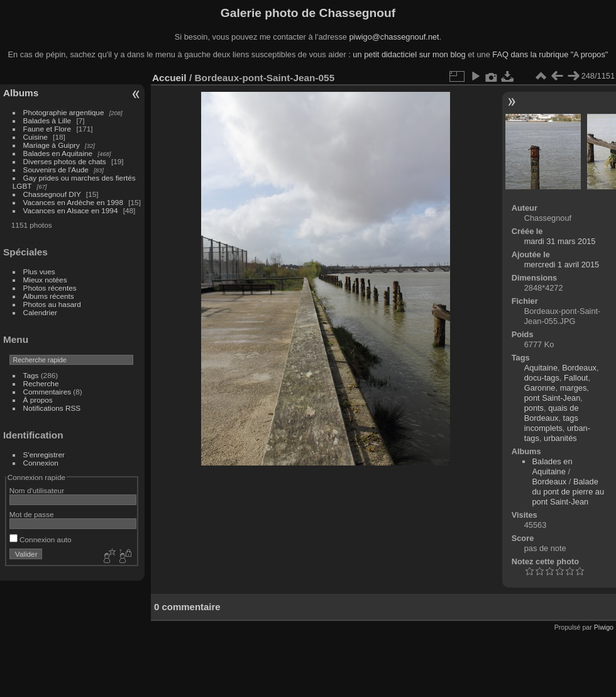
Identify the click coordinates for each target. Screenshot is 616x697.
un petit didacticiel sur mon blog (409, 54)
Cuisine (36, 137)
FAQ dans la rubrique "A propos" (550, 54)
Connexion (41, 463)
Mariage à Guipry (52, 145)
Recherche (41, 383)
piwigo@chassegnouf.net (394, 37)
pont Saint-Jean (553, 398)
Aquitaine (541, 368)
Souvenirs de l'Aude (56, 170)
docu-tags (542, 378)
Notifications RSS (52, 408)
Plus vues (39, 271)
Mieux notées (45, 280)
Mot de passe (32, 514)
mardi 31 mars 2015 (560, 241)
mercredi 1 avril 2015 (562, 265)
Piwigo (604, 627)
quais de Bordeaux (552, 413)
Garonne (540, 388)
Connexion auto (41, 539)
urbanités (560, 438)
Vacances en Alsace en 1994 (71, 210)
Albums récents (49, 296)
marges (574, 388)
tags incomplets (551, 423)
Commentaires (47, 392)
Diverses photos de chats (65, 161)
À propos (38, 400)
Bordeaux (579, 368)
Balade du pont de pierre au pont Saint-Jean (568, 492)
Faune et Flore (47, 129)
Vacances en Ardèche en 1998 (73, 202)
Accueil (169, 78)
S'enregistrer (44, 454)
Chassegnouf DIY (52, 194)
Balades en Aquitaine (58, 153)
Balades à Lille (47, 120)
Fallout (576, 378)
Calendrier (40, 312)
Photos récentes (50, 288)
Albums (21, 93)
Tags (31, 375)
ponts (534, 408)
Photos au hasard (52, 304)
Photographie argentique (64, 112)
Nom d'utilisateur (37, 490)
